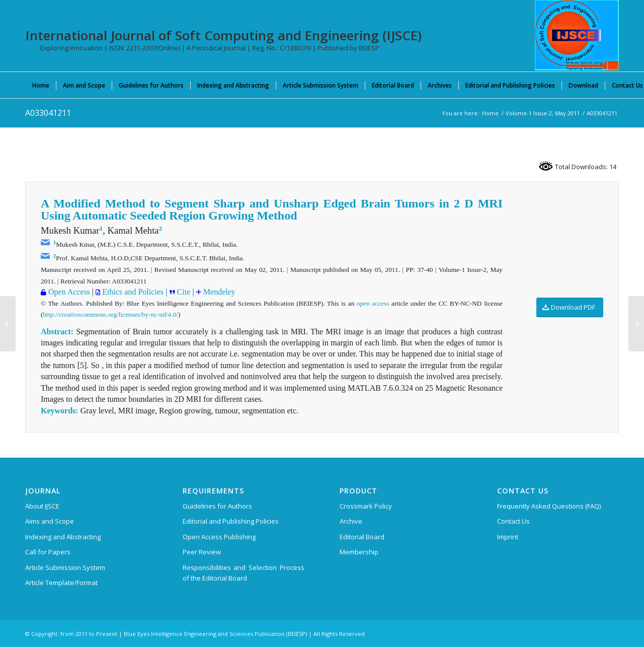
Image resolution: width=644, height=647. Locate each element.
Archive (351, 521)
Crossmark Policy (366, 506)
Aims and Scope (50, 521)
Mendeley (218, 292)
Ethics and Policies (132, 292)
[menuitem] (41, 85)
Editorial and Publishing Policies (231, 521)
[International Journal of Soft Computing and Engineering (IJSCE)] (577, 35)
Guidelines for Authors (217, 506)
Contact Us (513, 521)
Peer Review (202, 552)
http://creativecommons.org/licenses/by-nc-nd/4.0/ (110, 314)
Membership (359, 552)
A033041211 (48, 113)
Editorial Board (362, 537)
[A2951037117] (8, 324)
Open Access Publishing (219, 537)
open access (373, 303)
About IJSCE (42, 506)
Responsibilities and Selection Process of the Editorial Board (244, 573)
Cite (183, 292)
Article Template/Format (61, 583)
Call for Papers (48, 552)
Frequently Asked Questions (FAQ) (549, 506)
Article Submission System (65, 567)
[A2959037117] (636, 324)
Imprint (508, 537)
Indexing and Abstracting (63, 537)
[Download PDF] (570, 307)
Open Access (68, 292)
